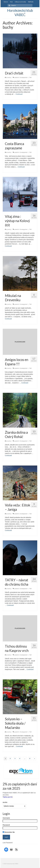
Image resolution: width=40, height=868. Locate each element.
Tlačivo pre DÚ (8, 797)
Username (6, 818)
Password (6, 825)
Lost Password (8, 843)
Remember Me (9, 832)
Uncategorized (24, 77)
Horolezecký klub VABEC (20, 13)
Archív (5, 802)
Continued (19, 94)
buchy (9, 77)
